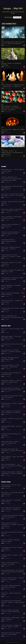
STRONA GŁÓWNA (17, 17)
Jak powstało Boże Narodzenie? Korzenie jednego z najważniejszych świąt (13, 602)
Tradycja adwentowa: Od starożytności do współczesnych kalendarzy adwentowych (11, 179)
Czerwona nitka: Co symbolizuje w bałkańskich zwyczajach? (12, 153)
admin (3, 45)
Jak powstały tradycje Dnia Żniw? (12, 344)
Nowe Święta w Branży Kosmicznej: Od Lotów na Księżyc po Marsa (11, 108)
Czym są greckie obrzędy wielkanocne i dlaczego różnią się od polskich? (12, 525)
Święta (2, 40)
